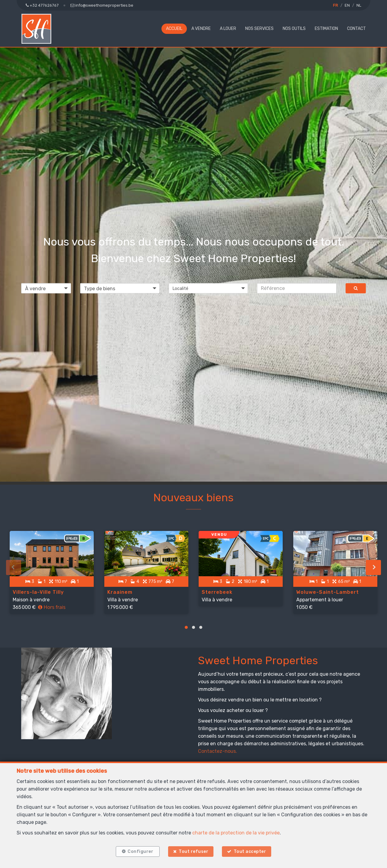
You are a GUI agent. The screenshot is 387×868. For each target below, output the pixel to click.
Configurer (139, 851)
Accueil (174, 29)
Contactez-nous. (218, 747)
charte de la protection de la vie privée (236, 831)
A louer (228, 29)
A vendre (201, 29)
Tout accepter (252, 851)
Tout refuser (193, 851)
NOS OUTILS (294, 29)
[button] (208, 288)
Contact (356, 29)
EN (347, 5)
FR (335, 5)
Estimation (326, 29)
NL (359, 5)
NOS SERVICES (259, 29)
